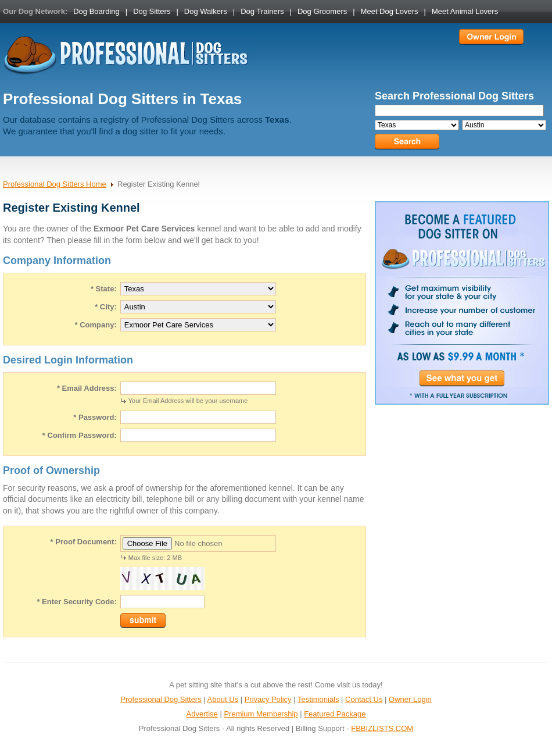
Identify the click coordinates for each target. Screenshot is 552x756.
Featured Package (335, 714)
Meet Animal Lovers (465, 11)
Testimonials (318, 699)
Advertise (202, 714)
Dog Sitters (152, 11)
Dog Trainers (262, 11)
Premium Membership (261, 714)
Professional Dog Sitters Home (55, 184)
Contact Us (364, 699)
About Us (223, 699)
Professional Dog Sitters (161, 699)
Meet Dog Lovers (390, 11)
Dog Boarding (96, 11)
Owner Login (410, 699)
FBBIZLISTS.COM (382, 728)
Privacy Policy (268, 699)
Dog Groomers (322, 11)
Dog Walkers (206, 11)
